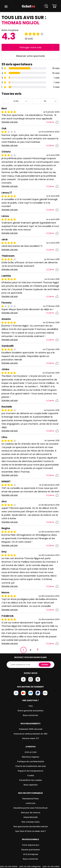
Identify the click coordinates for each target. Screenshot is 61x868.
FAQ (30, 706)
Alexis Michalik (31, 817)
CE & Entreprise (30, 854)
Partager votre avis (31, 47)
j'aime (53, 122)
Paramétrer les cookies (31, 780)
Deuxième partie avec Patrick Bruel (31, 808)
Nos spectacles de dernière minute (31, 826)
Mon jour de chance (30, 813)
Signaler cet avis (10, 122)
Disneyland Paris (31, 799)
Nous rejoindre (31, 785)
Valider (45, 665)
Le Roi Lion (31, 803)
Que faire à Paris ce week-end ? (31, 831)
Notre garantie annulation (31, 711)
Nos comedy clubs (30, 822)
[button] (6, 7)
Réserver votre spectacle (31, 56)
